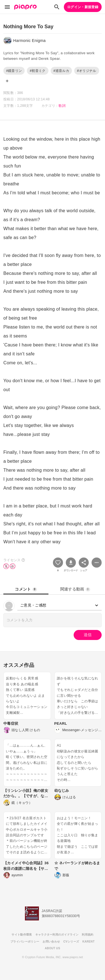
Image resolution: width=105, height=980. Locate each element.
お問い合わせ (51, 942)
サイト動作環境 (22, 935)
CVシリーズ (71, 942)
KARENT (88, 942)
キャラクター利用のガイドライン (57, 935)
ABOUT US (53, 948)
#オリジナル (87, 71)
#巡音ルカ (61, 71)
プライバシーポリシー (25, 942)
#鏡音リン (14, 71)
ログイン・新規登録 (83, 7)
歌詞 (62, 106)
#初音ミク (38, 71)
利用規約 (88, 935)
